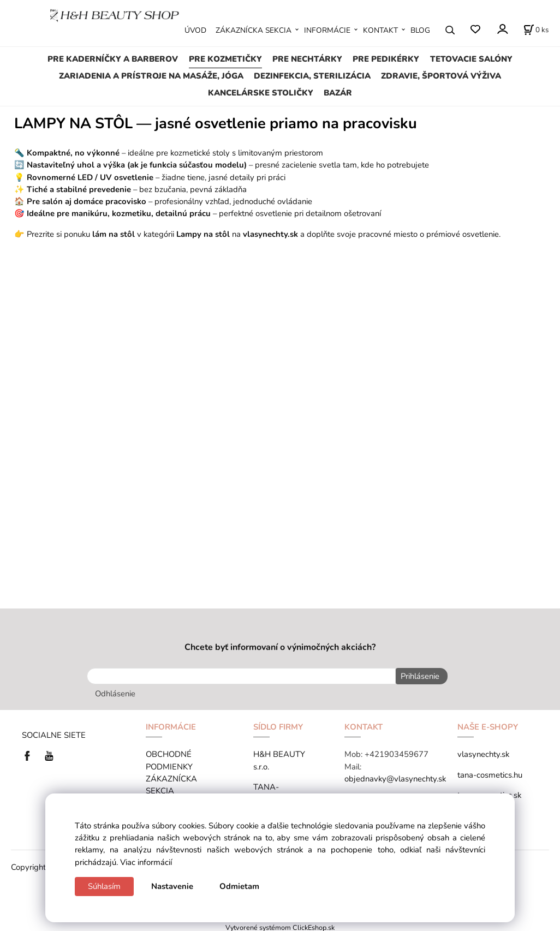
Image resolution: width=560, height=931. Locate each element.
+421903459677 (397, 753)
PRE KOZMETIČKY (225, 59)
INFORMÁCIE (327, 30)
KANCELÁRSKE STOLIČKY (261, 93)
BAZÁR (338, 93)
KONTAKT (380, 30)
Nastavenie (172, 886)
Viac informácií (146, 862)
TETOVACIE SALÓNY (471, 59)
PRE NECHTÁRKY (307, 59)
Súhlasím (104, 886)
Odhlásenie (115, 692)
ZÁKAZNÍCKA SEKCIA (254, 30)
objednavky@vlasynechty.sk (395, 777)
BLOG (420, 30)
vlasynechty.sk (483, 753)
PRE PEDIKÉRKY (386, 59)
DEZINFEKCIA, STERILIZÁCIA (312, 76)
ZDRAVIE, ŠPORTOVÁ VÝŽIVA (441, 76)
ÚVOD (195, 30)
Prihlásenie (418, 676)
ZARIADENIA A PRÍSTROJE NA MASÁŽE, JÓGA (151, 76)
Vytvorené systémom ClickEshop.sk (280, 925)
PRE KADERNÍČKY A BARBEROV (113, 59)
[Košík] (536, 30)
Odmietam (239, 886)
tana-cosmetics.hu (490, 773)
